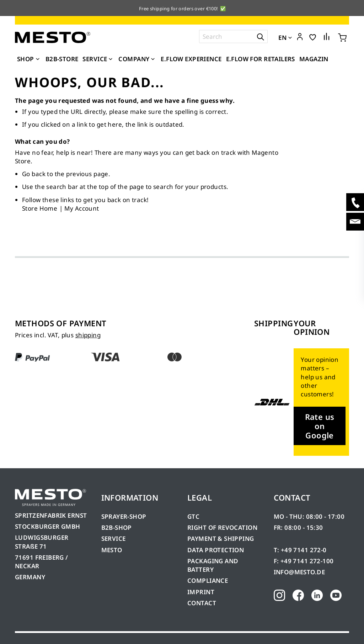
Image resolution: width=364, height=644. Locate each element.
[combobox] (233, 36)
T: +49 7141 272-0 (300, 550)
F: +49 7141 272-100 (304, 561)
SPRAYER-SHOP (124, 516)
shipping (88, 335)
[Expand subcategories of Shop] (38, 59)
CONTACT (202, 603)
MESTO (112, 550)
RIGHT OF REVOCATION (222, 527)
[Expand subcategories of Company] (153, 59)
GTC (193, 516)
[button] (300, 37)
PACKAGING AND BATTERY (213, 565)
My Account (82, 208)
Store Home (40, 208)
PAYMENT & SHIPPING (221, 539)
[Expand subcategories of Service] (111, 59)
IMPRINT (201, 592)
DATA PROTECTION (216, 550)
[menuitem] (29, 59)
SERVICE (114, 539)
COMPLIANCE (208, 580)
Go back (34, 174)
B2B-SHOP (117, 527)
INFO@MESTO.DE (299, 572)
